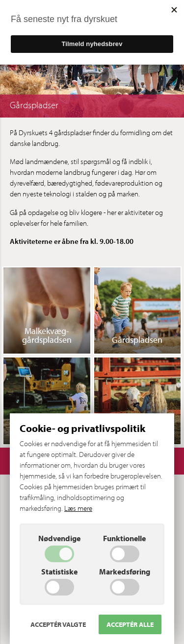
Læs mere (78, 508)
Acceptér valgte (58, 624)
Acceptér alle (130, 624)
